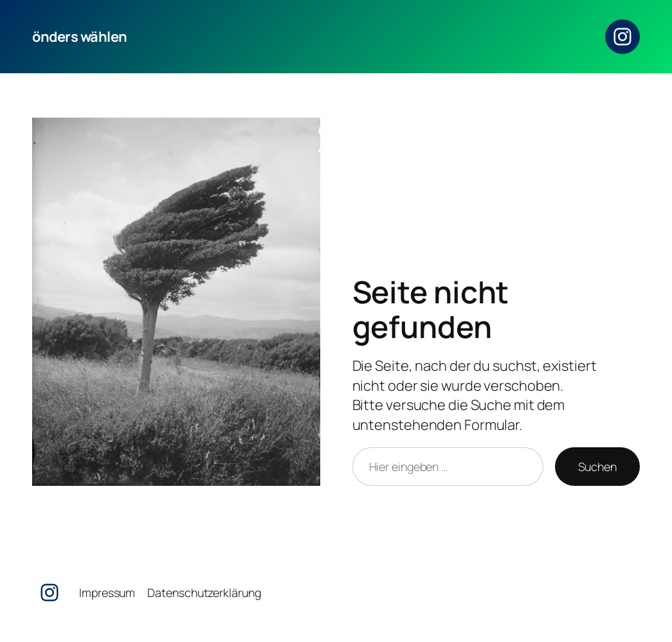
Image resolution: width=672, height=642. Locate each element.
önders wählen (80, 37)
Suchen (597, 467)
